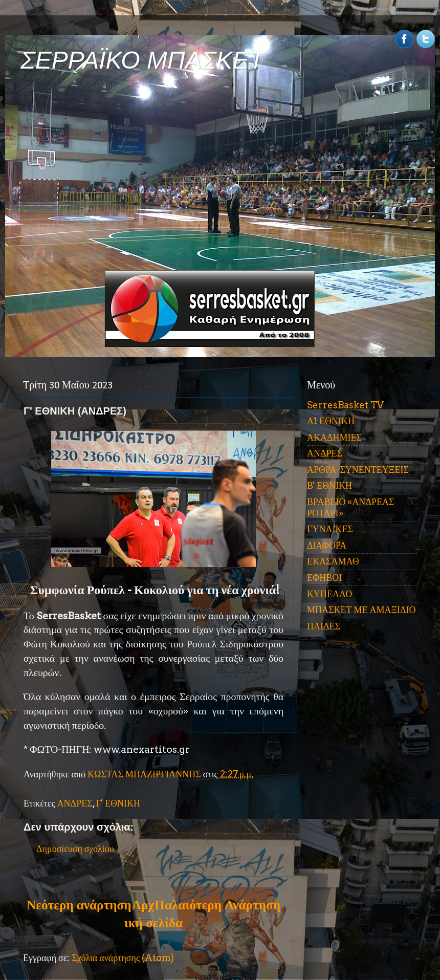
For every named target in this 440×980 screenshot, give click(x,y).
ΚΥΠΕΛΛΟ (329, 594)
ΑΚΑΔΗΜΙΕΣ (334, 437)
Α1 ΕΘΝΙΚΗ (331, 421)
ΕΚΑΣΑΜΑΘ (333, 561)
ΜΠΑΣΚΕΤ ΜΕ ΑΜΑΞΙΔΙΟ (361, 610)
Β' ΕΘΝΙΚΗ (329, 485)
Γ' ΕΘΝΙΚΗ (118, 803)
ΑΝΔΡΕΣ (75, 803)
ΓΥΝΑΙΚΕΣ (330, 529)
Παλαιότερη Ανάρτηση (217, 905)
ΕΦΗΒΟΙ (324, 578)
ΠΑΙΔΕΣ (324, 626)
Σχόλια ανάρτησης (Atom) (123, 958)
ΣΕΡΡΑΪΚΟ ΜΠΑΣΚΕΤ (142, 60)
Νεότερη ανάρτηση (79, 905)
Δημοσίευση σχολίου (75, 849)
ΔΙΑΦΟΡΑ (327, 545)
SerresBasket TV (345, 405)
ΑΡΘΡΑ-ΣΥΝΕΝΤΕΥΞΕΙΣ (358, 470)
